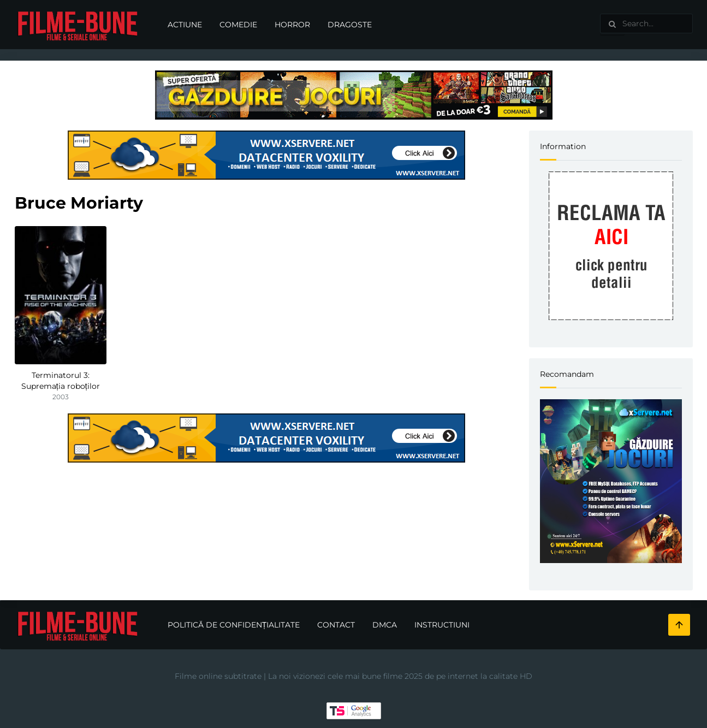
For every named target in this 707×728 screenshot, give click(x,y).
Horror (292, 25)
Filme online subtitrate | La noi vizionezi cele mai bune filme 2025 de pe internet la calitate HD (353, 676)
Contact (336, 625)
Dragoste (350, 25)
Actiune (185, 25)
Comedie (238, 25)
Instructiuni (442, 625)
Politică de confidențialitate (234, 625)
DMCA (385, 625)
